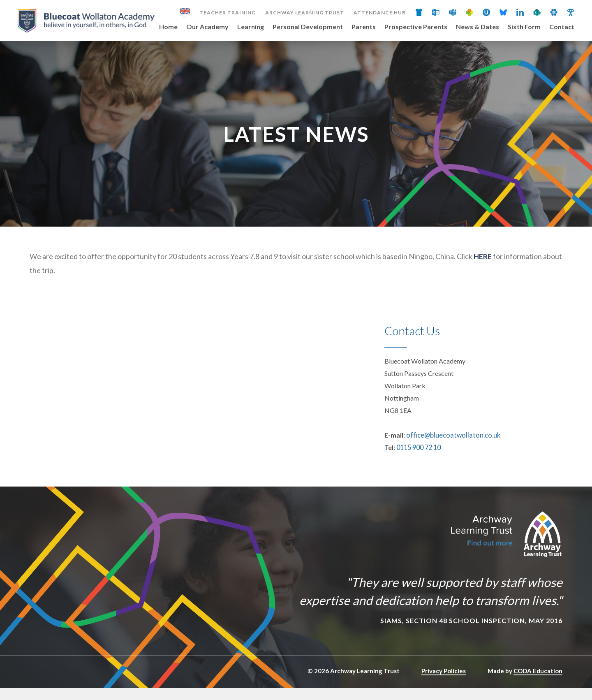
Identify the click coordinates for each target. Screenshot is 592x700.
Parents (364, 27)
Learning (251, 27)
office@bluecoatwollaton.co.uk (451, 447)
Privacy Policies (444, 683)
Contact (562, 27)
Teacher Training (228, 13)
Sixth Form (524, 27)
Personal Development (308, 27)
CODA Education (538, 683)
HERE (483, 268)
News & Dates (478, 27)
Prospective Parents (416, 27)
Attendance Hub (380, 13)
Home (168, 27)
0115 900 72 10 (419, 459)
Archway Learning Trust (305, 13)
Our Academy (207, 27)
